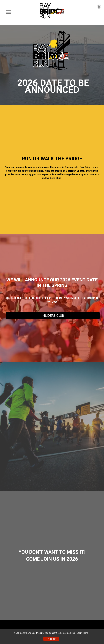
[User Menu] (99, 7)
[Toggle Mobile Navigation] (8, 12)
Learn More (82, 633)
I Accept (51, 639)
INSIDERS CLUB (53, 316)
